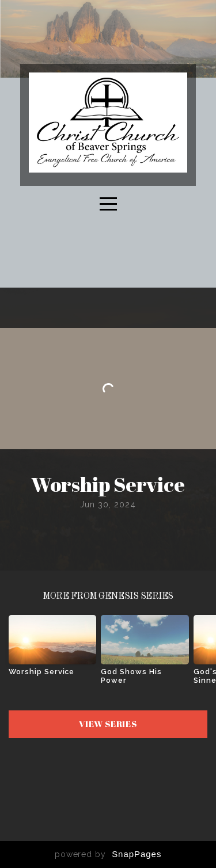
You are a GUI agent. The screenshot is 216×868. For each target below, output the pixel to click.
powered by (108, 854)
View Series (108, 724)
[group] (52, 650)
